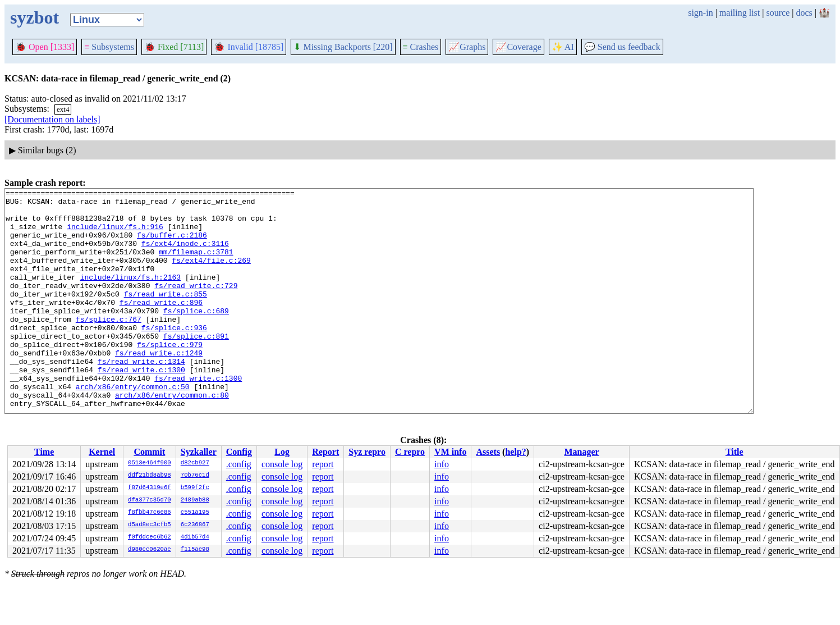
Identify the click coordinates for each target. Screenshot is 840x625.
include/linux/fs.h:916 (115, 235)
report (323, 464)
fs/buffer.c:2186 (172, 245)
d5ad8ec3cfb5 (150, 525)
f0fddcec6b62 (150, 537)
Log (282, 452)
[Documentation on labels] (52, 119)
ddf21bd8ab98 (150, 476)
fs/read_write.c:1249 (159, 386)
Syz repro (367, 452)
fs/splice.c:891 (196, 366)
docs (804, 13)
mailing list (740, 13)
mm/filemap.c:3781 (196, 265)
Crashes (421, 47)
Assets (488, 452)
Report (325, 452)
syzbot (35, 17)
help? (515, 452)
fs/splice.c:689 (196, 336)
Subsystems (109, 47)
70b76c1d (195, 476)
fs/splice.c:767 (109, 346)
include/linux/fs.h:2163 (130, 295)
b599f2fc (195, 488)
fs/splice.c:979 (170, 376)
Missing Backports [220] (343, 47)
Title (735, 452)
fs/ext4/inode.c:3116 (185, 255)
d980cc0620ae (150, 550)
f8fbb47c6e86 (150, 513)
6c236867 (195, 525)
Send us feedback (622, 47)
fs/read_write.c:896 (161, 326)
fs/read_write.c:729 (196, 305)
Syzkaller (199, 452)
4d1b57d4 (195, 537)
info (442, 464)
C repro (410, 452)
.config (239, 464)
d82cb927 (195, 463)
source (778, 13)
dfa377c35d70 (150, 500)
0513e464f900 (150, 463)
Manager (581, 452)
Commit (149, 452)
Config (239, 452)
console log (282, 464)
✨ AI (563, 47)
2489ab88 (195, 500)
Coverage (518, 47)
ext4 (63, 109)
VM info (450, 452)
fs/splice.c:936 (174, 356)
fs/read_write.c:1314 (141, 396)
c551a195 (195, 513)
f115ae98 (195, 550)
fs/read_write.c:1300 (141, 407)
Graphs (467, 47)
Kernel (102, 452)
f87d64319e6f (150, 488)
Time (44, 452)
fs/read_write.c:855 (166, 316)
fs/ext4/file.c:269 (211, 275)
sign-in (700, 13)
